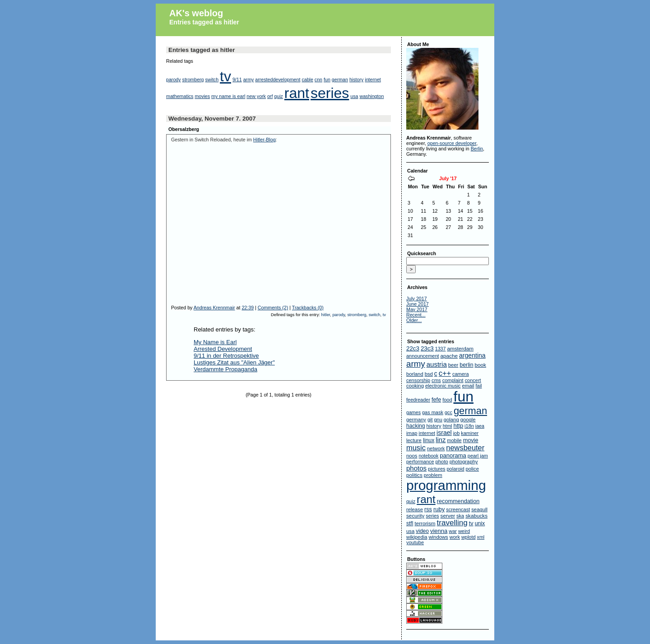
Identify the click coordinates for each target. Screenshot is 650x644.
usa (354, 96)
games (413, 412)
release (415, 509)
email (468, 386)
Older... (414, 320)
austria (437, 364)
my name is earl (228, 96)
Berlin (477, 149)
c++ (445, 373)
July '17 (448, 178)
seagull (479, 509)
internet (373, 79)
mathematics (180, 96)
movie (471, 440)
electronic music (443, 386)
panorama (453, 455)
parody (174, 79)
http (458, 426)
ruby (439, 509)
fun (327, 79)
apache (449, 356)
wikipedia (417, 537)
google (468, 420)
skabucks (476, 516)
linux (429, 440)
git (430, 420)
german (340, 79)
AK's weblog (196, 13)
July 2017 (417, 299)
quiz (279, 96)
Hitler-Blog (265, 140)
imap (412, 433)
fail (479, 386)
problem (433, 475)
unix (480, 523)
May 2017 (417, 309)
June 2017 (418, 304)
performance (420, 462)
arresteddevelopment (278, 79)
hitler (326, 315)
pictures (436, 469)
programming (446, 485)
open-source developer (452, 143)
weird (464, 531)
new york (256, 96)
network (436, 448)
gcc (448, 412)
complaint (453, 380)
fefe (436, 400)
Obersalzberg (184, 129)
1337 (441, 349)
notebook (428, 456)
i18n (469, 426)
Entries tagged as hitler (204, 22)
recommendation (458, 501)
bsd (429, 374)
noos (412, 456)
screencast (458, 509)
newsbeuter (465, 448)
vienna (439, 531)
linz (441, 440)
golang (451, 420)
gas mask (433, 412)
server (448, 516)
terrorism (425, 523)
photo (442, 462)
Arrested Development (223, 349)
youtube (415, 542)
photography (464, 462)
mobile (454, 440)
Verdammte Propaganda (225, 369)
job (457, 433)
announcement (423, 356)
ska (460, 516)
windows (438, 537)
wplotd (469, 537)
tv (225, 76)
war (453, 531)
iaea (480, 426)
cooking (415, 386)
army (249, 79)
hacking (416, 426)
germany (416, 420)
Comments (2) (273, 308)
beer (453, 365)
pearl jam (478, 456)
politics (414, 475)
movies (202, 96)
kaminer (470, 433)
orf (270, 96)
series (330, 93)
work (455, 537)
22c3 (413, 348)
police (473, 469)
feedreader (418, 400)
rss (428, 509)
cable (307, 79)
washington (371, 96)
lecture (414, 440)
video (422, 531)
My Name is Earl (215, 342)
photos (416, 468)
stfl (410, 523)
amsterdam (460, 348)
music (416, 448)
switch (212, 79)
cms (436, 380)
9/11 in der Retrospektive (226, 356)
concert (473, 380)
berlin (466, 365)
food (447, 400)
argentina (472, 355)
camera (461, 374)
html (448, 426)
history (356, 79)
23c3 (427, 348)
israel (444, 433)
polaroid (456, 469)
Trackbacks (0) (308, 308)
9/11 (237, 79)
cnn (318, 79)
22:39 (248, 308)
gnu (438, 420)
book (481, 365)
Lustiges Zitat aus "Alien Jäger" (234, 362)
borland (415, 374)
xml (481, 537)
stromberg (193, 79)
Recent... (416, 315)
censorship (418, 380)
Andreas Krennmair (214, 308)
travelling (452, 523)
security (415, 516)
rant (297, 93)
